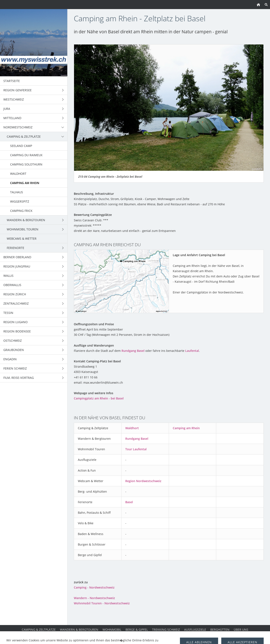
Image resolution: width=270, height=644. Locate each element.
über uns (241, 630)
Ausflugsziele (195, 630)
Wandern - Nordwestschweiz (94, 598)
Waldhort (132, 428)
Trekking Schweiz (166, 630)
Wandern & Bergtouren (79, 630)
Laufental (192, 351)
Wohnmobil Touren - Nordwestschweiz (102, 603)
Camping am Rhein (186, 428)
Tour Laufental (136, 449)
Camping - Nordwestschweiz (94, 587)
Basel (129, 502)
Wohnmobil (112, 630)
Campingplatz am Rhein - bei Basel (99, 398)
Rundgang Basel (133, 351)
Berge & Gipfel (137, 630)
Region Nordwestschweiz (143, 481)
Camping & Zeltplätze (39, 630)
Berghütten (220, 630)
